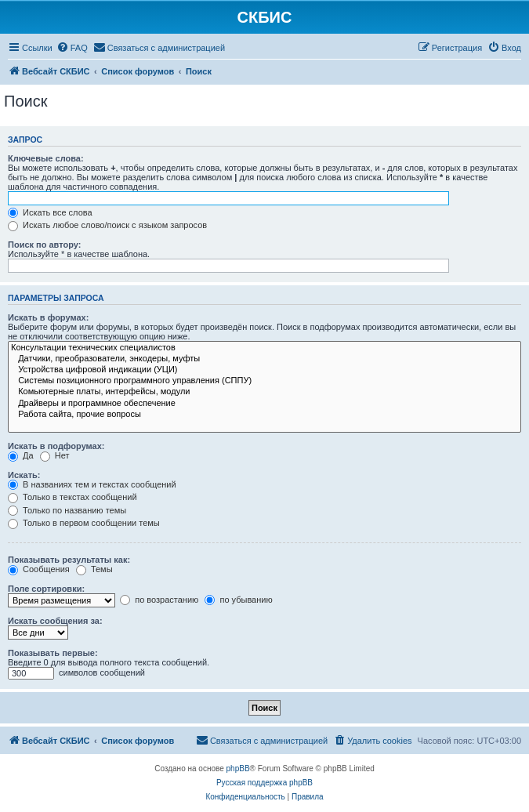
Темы (94, 569)
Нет (55, 455)
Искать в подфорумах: (56, 446)
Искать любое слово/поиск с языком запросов (107, 225)
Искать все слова (50, 212)
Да (21, 455)
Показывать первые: (53, 653)
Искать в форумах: (48, 317)
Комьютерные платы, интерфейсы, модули (264, 392)
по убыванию (238, 600)
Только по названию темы (67, 510)
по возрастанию (159, 600)
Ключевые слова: (46, 158)
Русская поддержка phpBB (264, 783)
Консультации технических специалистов (264, 348)
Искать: (24, 475)
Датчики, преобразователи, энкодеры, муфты (264, 359)
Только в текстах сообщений (72, 497)
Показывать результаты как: (69, 560)
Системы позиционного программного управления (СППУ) (264, 381)
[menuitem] (72, 48)
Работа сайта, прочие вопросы (264, 415)
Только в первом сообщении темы (84, 523)
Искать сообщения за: (55, 621)
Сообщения (39, 569)
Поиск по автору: (44, 245)
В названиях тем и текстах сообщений (92, 484)
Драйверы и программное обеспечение (264, 404)
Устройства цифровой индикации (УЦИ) (264, 370)
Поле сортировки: (46, 589)
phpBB (238, 768)
